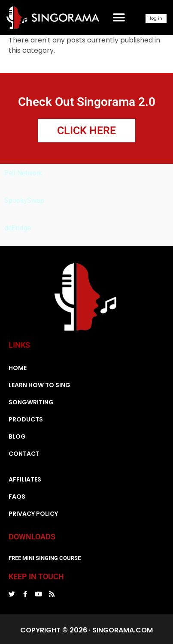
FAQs (17, 497)
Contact (24, 454)
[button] (119, 18)
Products (26, 419)
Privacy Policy (33, 514)
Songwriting (31, 402)
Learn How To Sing (39, 385)
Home (18, 368)
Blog (17, 436)
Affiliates (25, 479)
